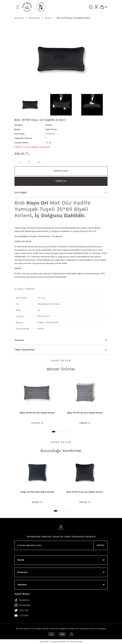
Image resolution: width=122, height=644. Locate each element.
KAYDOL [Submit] (101, 545)
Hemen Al (61, 181)
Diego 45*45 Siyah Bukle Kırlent (37, 492)
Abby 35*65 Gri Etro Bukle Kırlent (37, 413)
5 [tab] (69, 432)
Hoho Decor (51, 129)
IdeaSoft (44, 641)
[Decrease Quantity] (19, 162)
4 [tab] (66, 432)
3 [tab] (62, 432)
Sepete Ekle (61, 171)
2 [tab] (58, 432)
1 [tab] (54, 432)
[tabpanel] (37, 402)
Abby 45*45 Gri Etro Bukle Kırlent (85, 413)
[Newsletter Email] (61, 545)
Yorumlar (19, 340)
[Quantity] (29, 162)
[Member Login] (96, 7)
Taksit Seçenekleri (25, 350)
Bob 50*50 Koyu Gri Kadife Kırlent (85, 492)
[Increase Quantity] (39, 162)
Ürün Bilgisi (21, 192)
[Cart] (104, 7)
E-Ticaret (54, 642)
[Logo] (34, 7)
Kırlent (49, 125)
